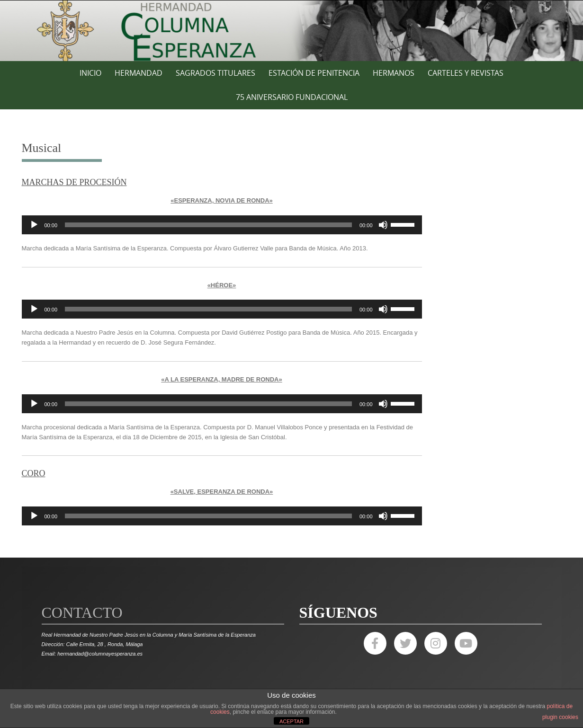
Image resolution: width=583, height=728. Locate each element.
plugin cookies (560, 717)
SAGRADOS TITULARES (215, 73)
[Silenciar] (383, 225)
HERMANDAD (139, 73)
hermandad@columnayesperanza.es (100, 654)
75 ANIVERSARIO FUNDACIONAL (292, 97)
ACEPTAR (291, 721)
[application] (222, 225)
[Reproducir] (34, 225)
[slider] (208, 225)
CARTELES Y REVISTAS (466, 73)
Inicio (90, 73)
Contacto (82, 613)
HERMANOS (394, 73)
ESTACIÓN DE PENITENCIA (314, 73)
